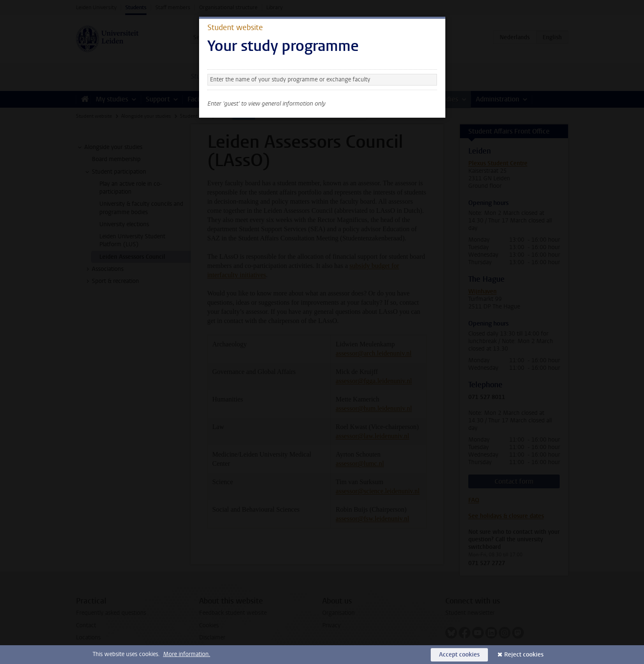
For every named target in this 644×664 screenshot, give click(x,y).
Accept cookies (459, 655)
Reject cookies (524, 655)
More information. (187, 654)
